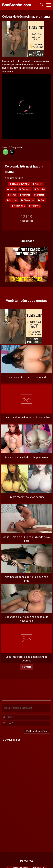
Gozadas (40, 189)
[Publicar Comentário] (37, 731)
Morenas (25, 195)
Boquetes (25, 189)
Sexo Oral (34, 206)
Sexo (42, 200)
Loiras (12, 195)
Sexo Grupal (18, 206)
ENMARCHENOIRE (19, 184)
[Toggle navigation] (49, 5)
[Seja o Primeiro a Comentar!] (26, 708)
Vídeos (11, 189)
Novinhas (12, 200)
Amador (37, 184)
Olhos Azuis (28, 200)
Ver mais (26, 667)
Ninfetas (39, 195)
